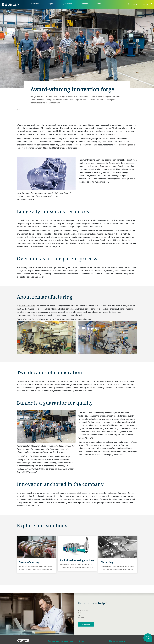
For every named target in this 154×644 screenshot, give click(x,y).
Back (19, 110)
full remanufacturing (28, 306)
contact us (86, 624)
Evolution (27, 319)
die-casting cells (126, 145)
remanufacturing (38, 103)
